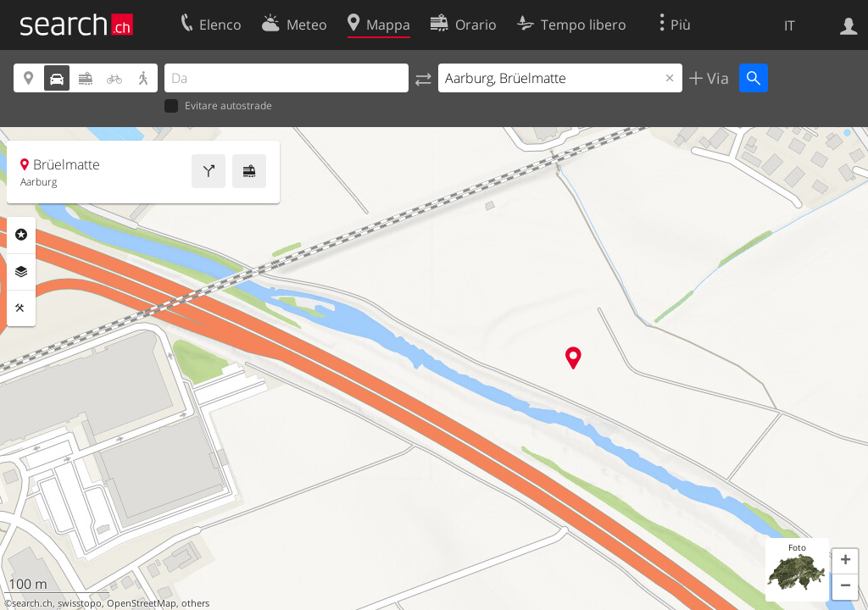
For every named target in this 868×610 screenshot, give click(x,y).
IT (790, 25)
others (195, 603)
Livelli (21, 272)
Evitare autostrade (218, 106)
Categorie (21, 235)
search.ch (32, 603)
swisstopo (80, 603)
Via (716, 78)
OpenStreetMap (142, 603)
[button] (845, 562)
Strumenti (21, 308)
